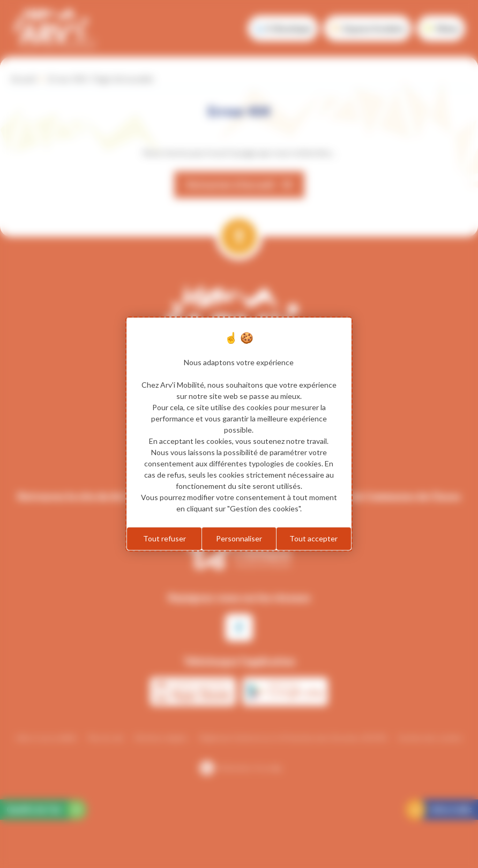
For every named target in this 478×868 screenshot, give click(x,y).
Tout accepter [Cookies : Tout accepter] (313, 538)
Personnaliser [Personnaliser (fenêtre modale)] (239, 538)
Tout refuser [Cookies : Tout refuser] (165, 538)
